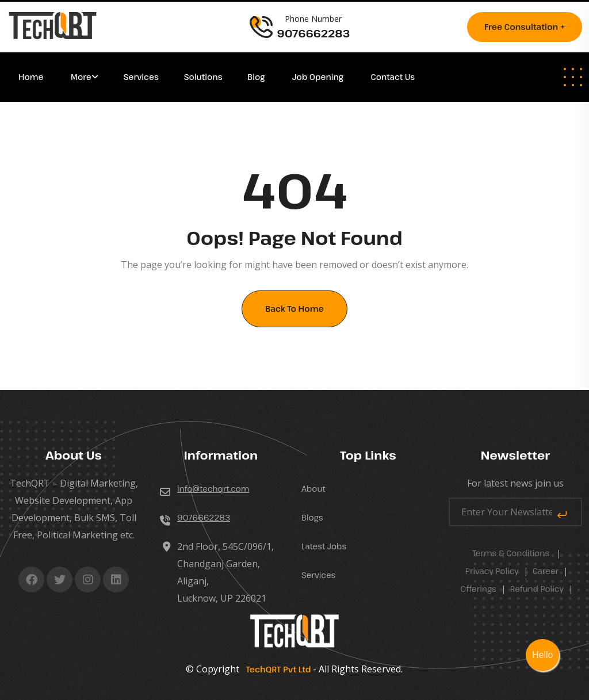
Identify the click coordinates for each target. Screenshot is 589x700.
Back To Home (294, 309)
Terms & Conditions (511, 553)
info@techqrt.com (213, 489)
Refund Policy (537, 589)
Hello (542, 655)
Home (32, 77)
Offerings (478, 589)
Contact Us (393, 77)
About (313, 489)
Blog (257, 77)
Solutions (204, 77)
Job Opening (319, 77)
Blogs (312, 517)
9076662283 (204, 517)
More (81, 77)
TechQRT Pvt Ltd (276, 669)
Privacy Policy (492, 571)
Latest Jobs (324, 546)
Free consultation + (525, 27)
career (546, 571)
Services (141, 77)
